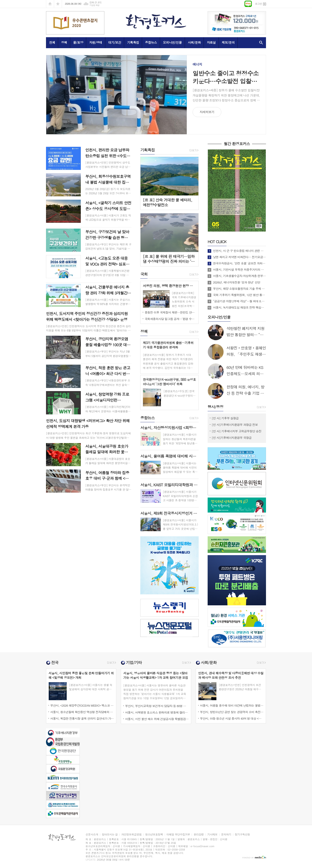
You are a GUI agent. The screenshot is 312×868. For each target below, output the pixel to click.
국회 (144, 274)
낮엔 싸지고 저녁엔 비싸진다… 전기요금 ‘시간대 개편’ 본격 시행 (239, 257)
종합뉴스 (151, 42)
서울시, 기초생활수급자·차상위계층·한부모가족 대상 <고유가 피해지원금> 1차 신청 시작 (239, 276)
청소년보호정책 (154, 834)
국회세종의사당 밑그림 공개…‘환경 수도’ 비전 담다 (170, 319)
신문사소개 (92, 834)
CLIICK (217, 242)
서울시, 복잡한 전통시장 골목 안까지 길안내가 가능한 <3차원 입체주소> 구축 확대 (82, 718)
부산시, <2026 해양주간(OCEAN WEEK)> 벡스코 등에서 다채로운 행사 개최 (82, 705)
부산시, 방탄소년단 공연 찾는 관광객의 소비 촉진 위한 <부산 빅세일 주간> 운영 (232, 712)
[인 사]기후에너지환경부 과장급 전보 (235, 425)
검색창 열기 (260, 43)
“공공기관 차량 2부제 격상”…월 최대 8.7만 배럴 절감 (239, 301)
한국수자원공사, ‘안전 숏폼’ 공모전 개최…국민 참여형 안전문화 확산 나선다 (239, 263)
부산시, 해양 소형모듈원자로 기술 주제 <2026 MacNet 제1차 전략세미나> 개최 (239, 289)
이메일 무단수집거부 (178, 834)
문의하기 (226, 834)
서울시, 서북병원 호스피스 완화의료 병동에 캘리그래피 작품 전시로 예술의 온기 (157, 712)
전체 (52, 42)
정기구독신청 (242, 834)
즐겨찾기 (58, 4)
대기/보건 (115, 42)
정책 (64, 42)
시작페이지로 (50, 4)
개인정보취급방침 (131, 834)
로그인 (258, 4)
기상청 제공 (94, 5)
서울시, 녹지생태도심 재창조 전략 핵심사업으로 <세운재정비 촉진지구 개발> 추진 (239, 307)
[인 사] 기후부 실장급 (225, 418)
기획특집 (133, 42)
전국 (55, 662)
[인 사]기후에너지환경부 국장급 (232, 438)
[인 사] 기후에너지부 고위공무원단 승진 (236, 431)
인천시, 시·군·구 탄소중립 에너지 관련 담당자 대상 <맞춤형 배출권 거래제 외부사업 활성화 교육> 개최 (239, 251)
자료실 (211, 42)
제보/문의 (228, 42)
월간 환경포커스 (237, 144)
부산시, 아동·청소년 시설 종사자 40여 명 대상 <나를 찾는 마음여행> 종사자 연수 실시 (232, 718)
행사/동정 (215, 407)
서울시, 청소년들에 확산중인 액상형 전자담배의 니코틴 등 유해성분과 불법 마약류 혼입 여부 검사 (82, 712)
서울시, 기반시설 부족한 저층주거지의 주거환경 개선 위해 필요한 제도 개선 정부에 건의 (239, 270)
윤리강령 (199, 834)
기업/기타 (134, 662)
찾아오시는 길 (110, 834)
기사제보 (212, 834)
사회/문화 (194, 42)
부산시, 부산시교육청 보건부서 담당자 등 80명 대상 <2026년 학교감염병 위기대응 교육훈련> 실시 (157, 706)
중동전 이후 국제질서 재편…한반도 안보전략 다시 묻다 (170, 312)
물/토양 (78, 42)
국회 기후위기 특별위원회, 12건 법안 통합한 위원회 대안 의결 (239, 295)
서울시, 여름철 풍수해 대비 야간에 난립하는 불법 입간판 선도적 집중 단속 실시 (232, 705)
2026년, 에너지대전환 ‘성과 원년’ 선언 (237, 282)
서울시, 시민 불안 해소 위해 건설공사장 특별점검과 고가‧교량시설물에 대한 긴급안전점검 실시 (157, 719)
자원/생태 (96, 42)
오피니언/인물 (172, 42)
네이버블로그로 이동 (248, 4)
